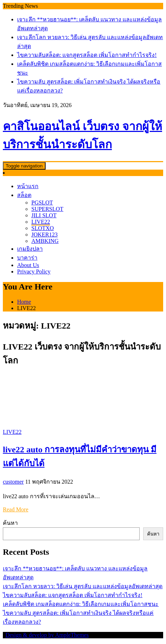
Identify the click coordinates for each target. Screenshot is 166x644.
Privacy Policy (34, 272)
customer (13, 482)
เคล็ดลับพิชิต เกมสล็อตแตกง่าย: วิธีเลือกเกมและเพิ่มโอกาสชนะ (81, 604)
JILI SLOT (44, 215)
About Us (28, 265)
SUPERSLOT (47, 209)
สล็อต (24, 195)
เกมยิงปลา (30, 249)
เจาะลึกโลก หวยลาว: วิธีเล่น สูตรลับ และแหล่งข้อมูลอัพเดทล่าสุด (83, 586)
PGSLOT (42, 203)
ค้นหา (10, 523)
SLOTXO (43, 228)
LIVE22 (41, 222)
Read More (16, 509)
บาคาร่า (27, 258)
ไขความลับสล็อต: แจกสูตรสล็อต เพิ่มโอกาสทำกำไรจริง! (87, 55)
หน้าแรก (28, 186)
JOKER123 (45, 235)
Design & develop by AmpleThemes (47, 635)
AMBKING (45, 241)
